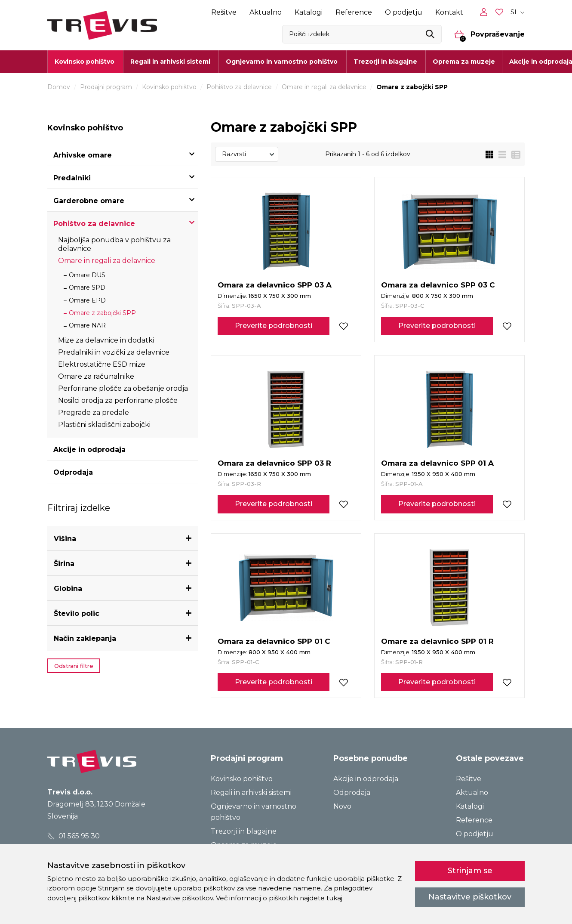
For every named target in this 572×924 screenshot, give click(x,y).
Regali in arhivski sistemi (251, 793)
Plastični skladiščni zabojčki (104, 425)
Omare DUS (87, 275)
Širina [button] (64, 564)
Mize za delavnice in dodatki (106, 340)
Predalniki (72, 178)
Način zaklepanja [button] (85, 638)
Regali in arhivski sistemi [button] (170, 62)
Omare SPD (87, 287)
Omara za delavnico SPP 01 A (437, 463)
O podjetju (404, 12)
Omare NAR (87, 325)
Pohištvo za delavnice (239, 87)
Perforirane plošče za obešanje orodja (123, 388)
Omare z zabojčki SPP (102, 313)
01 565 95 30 (74, 836)
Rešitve (224, 12)
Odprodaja (73, 472)
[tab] (123, 539)
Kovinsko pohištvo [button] (85, 62)
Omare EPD (87, 300)
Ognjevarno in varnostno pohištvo (254, 812)
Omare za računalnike (96, 376)
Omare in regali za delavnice (324, 87)
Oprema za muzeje (464, 62)
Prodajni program (106, 87)
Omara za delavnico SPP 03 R (274, 463)
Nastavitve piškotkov (470, 897)
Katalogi (309, 12)
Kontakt (449, 12)
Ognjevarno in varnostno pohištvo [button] (282, 62)
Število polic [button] (77, 613)
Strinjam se (470, 871)
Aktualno (266, 12)
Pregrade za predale (94, 413)
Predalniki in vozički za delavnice (114, 352)
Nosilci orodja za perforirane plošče (118, 400)
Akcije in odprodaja (89, 450)
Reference (354, 12)
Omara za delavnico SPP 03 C (438, 285)
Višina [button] (65, 539)
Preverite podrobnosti (274, 326)
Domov (59, 87)
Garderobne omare (89, 201)
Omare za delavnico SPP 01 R (437, 641)
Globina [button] (68, 589)
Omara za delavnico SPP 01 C (274, 641)
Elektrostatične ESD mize (102, 364)
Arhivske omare (83, 155)
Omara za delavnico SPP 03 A (275, 285)
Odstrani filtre (74, 666)
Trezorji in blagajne (244, 831)
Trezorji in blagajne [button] (385, 62)
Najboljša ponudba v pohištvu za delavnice (114, 244)
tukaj (334, 898)
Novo (342, 806)
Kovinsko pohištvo (169, 87)
